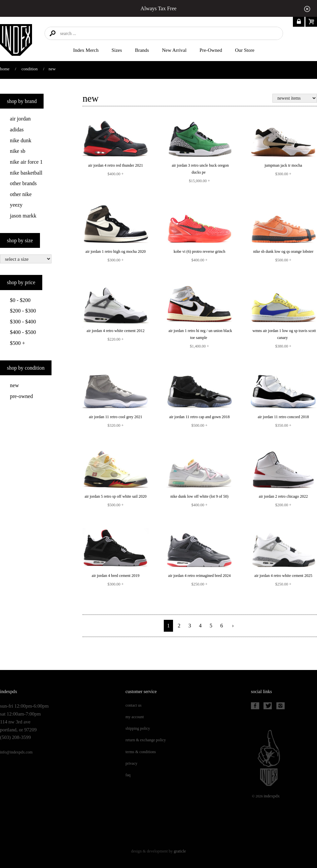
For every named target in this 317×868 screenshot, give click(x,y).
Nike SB (18, 151)
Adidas (17, 130)
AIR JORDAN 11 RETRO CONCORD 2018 (283, 417)
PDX (272, 796)
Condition (30, 69)
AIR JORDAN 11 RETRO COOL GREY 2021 (116, 417)
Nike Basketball (26, 173)
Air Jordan (20, 119)
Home (5, 69)
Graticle (180, 851)
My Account (135, 717)
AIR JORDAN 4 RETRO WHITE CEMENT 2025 (283, 576)
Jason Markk (23, 216)
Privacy (131, 763)
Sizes (117, 50)
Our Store (245, 50)
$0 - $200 (20, 300)
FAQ (128, 775)
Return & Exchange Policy (146, 740)
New (14, 385)
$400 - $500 (23, 332)
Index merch (86, 50)
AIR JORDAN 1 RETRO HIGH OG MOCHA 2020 (116, 251)
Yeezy (16, 205)
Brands (142, 50)
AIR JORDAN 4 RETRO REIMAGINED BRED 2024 (199, 576)
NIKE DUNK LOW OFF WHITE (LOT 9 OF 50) (199, 496)
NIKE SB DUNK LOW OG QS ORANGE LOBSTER (283, 251)
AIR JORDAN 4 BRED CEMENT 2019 (116, 576)
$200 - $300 (23, 311)
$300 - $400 (23, 322)
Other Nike (21, 194)
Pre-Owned (211, 50)
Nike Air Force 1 (26, 162)
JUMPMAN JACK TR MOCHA (283, 165)
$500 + (18, 343)
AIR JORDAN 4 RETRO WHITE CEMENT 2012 (115, 331)
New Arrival (174, 50)
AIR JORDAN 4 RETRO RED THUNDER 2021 (116, 165)
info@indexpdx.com (16, 752)
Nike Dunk (21, 140)
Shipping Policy (138, 728)
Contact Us (133, 705)
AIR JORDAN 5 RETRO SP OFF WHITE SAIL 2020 (116, 496)
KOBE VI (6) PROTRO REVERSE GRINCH (199, 251)
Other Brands (23, 183)
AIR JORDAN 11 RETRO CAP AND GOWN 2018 (199, 417)
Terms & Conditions (141, 752)
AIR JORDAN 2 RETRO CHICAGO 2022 (283, 496)
